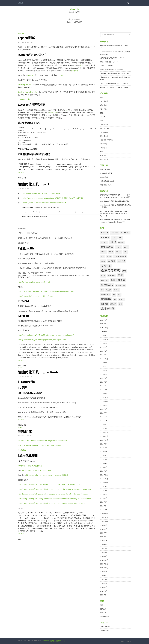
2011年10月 (104, 440)
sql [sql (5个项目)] (103, 256)
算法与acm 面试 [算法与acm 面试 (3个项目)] (121, 285)
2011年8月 (104, 448)
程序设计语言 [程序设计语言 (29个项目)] (118, 280)
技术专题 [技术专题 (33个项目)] (106, 266)
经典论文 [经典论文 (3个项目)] (109, 290)
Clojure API (22, 100)
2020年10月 (104, 332)
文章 (61, 76)
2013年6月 (104, 370)
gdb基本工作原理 (106, 173)
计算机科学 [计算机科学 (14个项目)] (106, 299)
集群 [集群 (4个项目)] (121, 304)
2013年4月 (104, 378)
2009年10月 (104, 521)
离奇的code (104, 125)
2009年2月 (104, 552)
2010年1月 (104, 510)
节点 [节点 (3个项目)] (119, 295)
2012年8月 (104, 409)
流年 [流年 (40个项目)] (120, 275)
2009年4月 (104, 545)
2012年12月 (104, 394)
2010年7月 (104, 490)
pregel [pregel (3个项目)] (111, 252)
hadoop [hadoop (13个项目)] (105, 237)
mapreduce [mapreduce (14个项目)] (107, 247)
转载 (102, 152)
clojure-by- (22, 86)
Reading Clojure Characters (28, 93)
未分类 (103, 117)
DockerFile (53, 113)
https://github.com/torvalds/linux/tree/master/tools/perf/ (45, 207)
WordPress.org (105, 617)
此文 (82, 66)
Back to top (126, 641)
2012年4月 (104, 425)
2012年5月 (104, 421)
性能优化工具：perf (36, 188)
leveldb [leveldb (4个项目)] (104, 242)
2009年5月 (104, 541)
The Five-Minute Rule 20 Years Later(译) (116, 197)
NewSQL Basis (105, 169)
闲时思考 (103, 156)
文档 (28, 100)
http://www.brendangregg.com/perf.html (38, 202)
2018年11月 (104, 339)
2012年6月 (104, 417)
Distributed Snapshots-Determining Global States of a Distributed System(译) (115, 213)
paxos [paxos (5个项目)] (104, 252)
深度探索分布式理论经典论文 (110, 73)
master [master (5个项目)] (119, 247)
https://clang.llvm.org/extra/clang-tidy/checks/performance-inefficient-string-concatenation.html (54, 496)
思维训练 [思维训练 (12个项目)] (122, 261)
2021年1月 (104, 324)
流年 (102, 121)
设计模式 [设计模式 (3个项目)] (121, 299)
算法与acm (104, 132)
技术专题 (103, 109)
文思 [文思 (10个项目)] (124, 271)
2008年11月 (104, 564)
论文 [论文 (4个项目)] (115, 299)
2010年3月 (104, 506)
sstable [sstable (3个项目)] (109, 256)
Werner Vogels (105, 630)
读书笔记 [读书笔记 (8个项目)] (105, 304)
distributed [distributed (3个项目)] (115, 233)
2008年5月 (104, 587)
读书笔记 (103, 148)
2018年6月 (104, 347)
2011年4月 (104, 463)
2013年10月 (104, 363)
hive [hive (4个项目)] (121, 238)
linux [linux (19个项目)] (113, 242)
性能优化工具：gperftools (41, 378)
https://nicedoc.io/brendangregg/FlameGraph (35, 301)
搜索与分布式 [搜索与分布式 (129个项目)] (111, 270)
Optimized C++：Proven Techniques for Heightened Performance (42, 448)
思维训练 (103, 105)
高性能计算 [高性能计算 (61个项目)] (108, 309)
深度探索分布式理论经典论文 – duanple (114, 195)
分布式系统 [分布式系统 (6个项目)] (111, 261)
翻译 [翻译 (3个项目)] (114, 295)
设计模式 (103, 144)
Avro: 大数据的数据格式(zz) (110, 84)
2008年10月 (104, 568)
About (20, 3)
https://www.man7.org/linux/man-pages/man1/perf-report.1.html (42, 345)
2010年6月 (104, 494)
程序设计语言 (105, 128)
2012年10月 (104, 401)
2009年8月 (104, 529)
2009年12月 (104, 514)
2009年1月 (104, 556)
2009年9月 (104, 525)
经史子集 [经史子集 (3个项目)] (116, 290)
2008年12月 (104, 560)
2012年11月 (104, 398)
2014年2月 (104, 355)
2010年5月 (104, 498)
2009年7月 (104, 533)
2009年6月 (104, 537)
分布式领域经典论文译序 (109, 58)
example (29, 86)
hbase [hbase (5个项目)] (114, 238)
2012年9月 (104, 405)
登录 (102, 605)
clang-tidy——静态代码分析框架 (30, 473)
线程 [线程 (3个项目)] (102, 290)
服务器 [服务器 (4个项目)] (103, 276)
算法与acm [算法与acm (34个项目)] (107, 285)
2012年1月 (104, 429)
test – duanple (105, 201)
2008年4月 (104, 591)
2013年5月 (104, 374)
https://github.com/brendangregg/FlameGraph (36, 287)
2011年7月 (104, 452)
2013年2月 (104, 386)
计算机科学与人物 (107, 140)
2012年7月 (104, 413)
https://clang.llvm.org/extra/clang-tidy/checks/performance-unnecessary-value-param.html (52, 510)
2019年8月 (104, 336)
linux (20, 183)
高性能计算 (104, 159)
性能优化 (26, 438)
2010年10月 (104, 483)
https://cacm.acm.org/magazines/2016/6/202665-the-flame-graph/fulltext (46, 296)
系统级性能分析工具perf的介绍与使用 (69, 202)
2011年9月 (104, 444)
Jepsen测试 (28, 38)
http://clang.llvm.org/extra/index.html (37, 477)
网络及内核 (104, 136)
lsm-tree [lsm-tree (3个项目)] (121, 242)
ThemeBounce (45, 641)
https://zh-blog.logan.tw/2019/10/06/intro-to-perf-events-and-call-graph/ (46, 340)
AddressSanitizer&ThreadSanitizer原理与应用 (115, 52)
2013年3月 (104, 382)
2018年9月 (104, 343)
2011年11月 (104, 436)
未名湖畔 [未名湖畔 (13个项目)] (112, 275)
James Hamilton (105, 627)
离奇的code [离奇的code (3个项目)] (105, 281)
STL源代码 (22, 457)
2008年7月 (104, 579)
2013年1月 (104, 390)
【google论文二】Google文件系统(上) (113, 77)
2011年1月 (104, 471)
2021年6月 (104, 320)
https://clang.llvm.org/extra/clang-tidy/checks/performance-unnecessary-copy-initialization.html (54, 506)
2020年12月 (104, 328)
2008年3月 (104, 595)
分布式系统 (21, 33)
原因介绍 (74, 72)
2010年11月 (104, 479)
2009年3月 (104, 548)
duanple (75, 9)
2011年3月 (104, 467)
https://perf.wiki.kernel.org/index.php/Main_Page (42, 198)
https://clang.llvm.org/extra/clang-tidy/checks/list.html (47, 482)
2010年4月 (104, 502)
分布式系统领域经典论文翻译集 (111, 46)
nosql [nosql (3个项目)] (126, 247)
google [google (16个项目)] (125, 233)
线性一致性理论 (106, 62)
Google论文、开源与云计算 (110, 87)
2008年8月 (104, 576)
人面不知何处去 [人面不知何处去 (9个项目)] (120, 256)
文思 (102, 113)
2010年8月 (104, 487)
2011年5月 (104, 459)
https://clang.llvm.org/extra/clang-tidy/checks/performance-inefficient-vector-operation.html (53, 501)
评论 (103, 613)
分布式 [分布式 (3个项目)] (103, 261)
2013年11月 (104, 359)
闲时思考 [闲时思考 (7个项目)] (114, 304)
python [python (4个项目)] (118, 252)
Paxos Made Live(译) (107, 70)
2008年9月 (104, 572)
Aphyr (31, 76)
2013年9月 (104, 367)
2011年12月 (104, 432)
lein (66, 111)
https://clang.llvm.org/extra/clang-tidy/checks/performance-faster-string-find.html (49, 491)
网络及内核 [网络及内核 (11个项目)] (106, 294)
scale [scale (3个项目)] (126, 252)
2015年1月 (104, 351)
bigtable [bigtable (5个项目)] (105, 233)
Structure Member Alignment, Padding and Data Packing (39, 452)
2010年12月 (104, 475)
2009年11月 (104, 518)
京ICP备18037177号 (58, 641)
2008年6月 (104, 583)
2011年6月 (104, 456)
